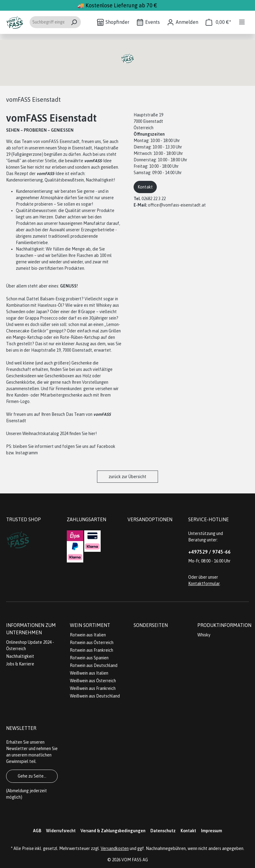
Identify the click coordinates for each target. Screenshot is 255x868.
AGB (37, 831)
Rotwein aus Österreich (92, 643)
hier (92, 434)
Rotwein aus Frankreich (92, 650)
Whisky (204, 635)
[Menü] (242, 22)
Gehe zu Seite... (32, 776)
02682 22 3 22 (154, 199)
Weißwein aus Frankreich (93, 688)
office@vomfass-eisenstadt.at (177, 205)
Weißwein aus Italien (89, 673)
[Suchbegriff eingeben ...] (48, 22)
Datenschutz (163, 831)
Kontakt (145, 187)
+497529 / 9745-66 (209, 552)
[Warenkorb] (218, 22)
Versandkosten (115, 848)
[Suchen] (74, 22)
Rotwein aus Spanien (89, 658)
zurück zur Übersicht (127, 477)
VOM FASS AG (135, 860)
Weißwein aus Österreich (93, 681)
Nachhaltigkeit (20, 656)
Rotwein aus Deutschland (94, 665)
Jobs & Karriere (20, 664)
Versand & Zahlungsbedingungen (113, 831)
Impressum (212, 831)
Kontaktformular (204, 584)
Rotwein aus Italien (88, 635)
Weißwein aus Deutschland (95, 696)
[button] (127, 58)
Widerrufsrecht (61, 831)
